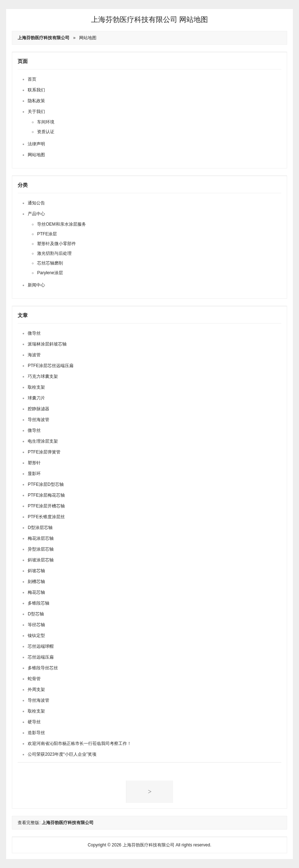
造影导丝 (36, 733)
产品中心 (36, 214)
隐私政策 (36, 101)
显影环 (34, 474)
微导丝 (34, 333)
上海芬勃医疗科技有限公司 (134, 19)
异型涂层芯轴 (41, 549)
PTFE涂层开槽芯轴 (46, 506)
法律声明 (36, 144)
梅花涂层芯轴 (41, 538)
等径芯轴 (36, 625)
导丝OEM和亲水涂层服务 (61, 224)
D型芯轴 (36, 614)
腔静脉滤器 (38, 409)
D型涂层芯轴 (40, 528)
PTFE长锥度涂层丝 (46, 517)
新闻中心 (36, 285)
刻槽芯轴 (36, 582)
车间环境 (46, 122)
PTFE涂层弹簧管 (44, 452)
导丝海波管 (38, 420)
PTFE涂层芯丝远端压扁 (51, 366)
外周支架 (36, 690)
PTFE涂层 (47, 234)
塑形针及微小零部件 (56, 244)
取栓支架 (36, 387)
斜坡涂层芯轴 (41, 560)
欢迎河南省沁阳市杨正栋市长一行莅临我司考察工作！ (80, 743)
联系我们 (36, 90)
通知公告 (36, 203)
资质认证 (46, 132)
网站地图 (88, 38)
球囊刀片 (36, 398)
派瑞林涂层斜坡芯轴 (47, 344)
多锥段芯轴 (38, 603)
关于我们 (36, 112)
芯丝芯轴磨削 (50, 263)
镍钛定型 (36, 636)
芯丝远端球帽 (41, 646)
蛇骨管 (34, 679)
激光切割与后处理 (54, 253)
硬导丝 (34, 722)
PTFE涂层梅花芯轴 (46, 495)
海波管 (34, 355)
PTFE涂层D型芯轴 (46, 484)
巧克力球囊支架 (43, 376)
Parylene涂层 (50, 273)
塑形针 (34, 463)
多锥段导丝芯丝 (43, 668)
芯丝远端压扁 (41, 657)
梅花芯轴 (36, 592)
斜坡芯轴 (36, 571)
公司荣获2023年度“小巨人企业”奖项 (62, 754)
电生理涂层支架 (43, 441)
